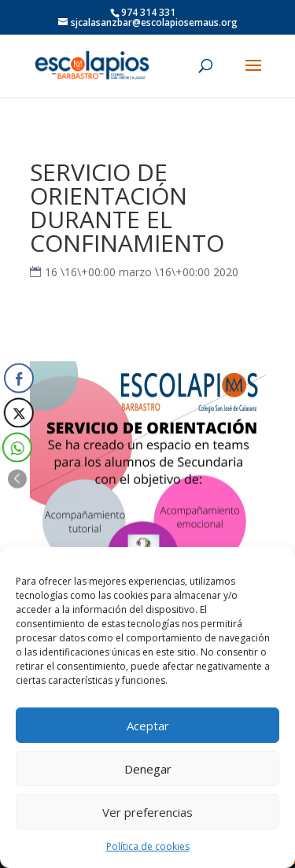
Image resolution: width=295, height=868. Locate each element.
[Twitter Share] (18, 412)
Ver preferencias (147, 812)
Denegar (148, 769)
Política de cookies (148, 846)
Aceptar (148, 726)
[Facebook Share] (19, 378)
